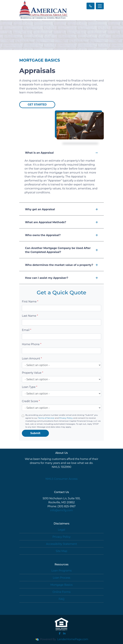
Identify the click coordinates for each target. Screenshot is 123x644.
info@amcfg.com (61, 510)
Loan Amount (32, 359)
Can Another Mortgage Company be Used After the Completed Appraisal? (61, 250)
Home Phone (32, 344)
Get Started (37, 105)
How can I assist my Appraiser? (61, 278)
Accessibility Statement (61, 544)
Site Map (61, 551)
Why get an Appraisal (61, 209)
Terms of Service (46, 418)
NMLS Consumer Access (61, 479)
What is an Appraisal (61, 153)
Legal (61, 530)
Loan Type (30, 387)
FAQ (61, 599)
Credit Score (31, 401)
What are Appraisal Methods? (61, 222)
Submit (35, 433)
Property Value (32, 373)
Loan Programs (61, 571)
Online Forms (61, 592)
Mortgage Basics (61, 585)
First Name (30, 302)
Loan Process (61, 578)
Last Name (30, 316)
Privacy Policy (66, 418)
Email (27, 330)
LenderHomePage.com (73, 639)
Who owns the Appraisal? (61, 235)
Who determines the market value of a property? (61, 265)
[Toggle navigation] (100, 6)
